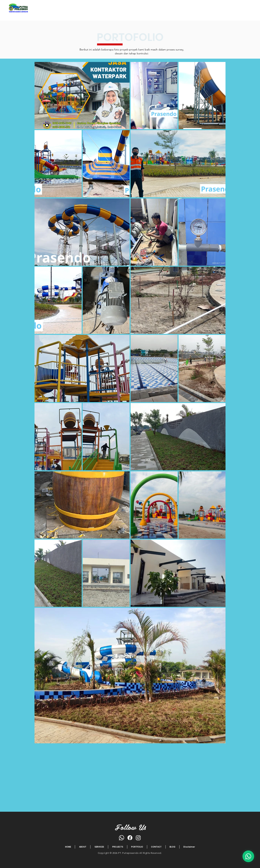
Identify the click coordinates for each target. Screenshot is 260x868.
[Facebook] (130, 838)
